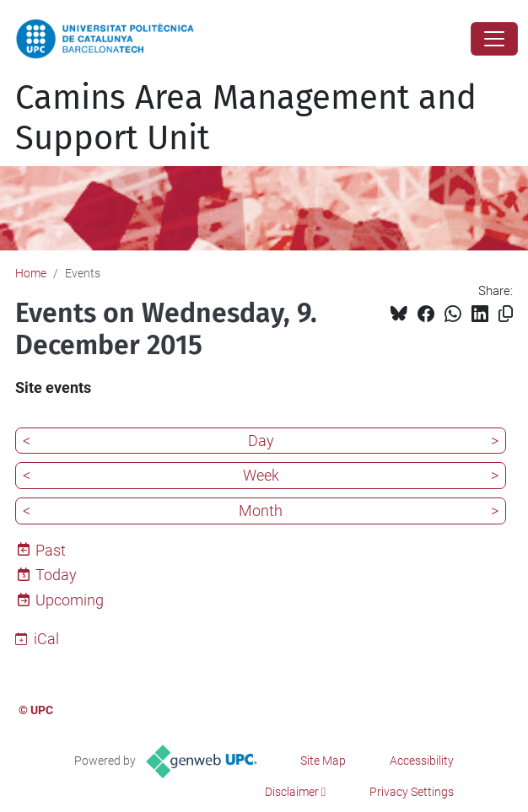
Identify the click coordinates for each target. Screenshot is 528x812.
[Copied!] (506, 314)
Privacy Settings (412, 792)
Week (261, 475)
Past (51, 550)
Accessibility (422, 761)
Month (261, 511)
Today (56, 575)
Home (31, 273)
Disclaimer (292, 792)
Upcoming (70, 600)
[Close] (494, 39)
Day (261, 441)
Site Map (323, 761)
